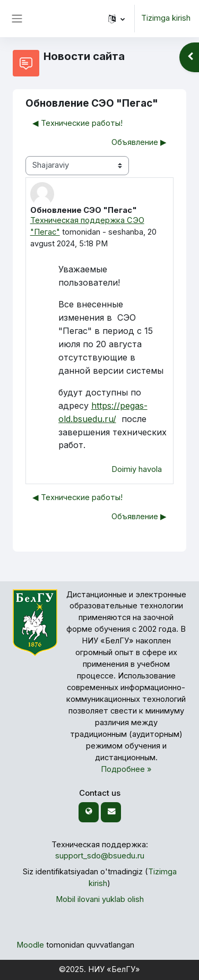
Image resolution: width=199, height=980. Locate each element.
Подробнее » (126, 769)
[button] (116, 19)
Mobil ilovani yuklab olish (100, 899)
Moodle (30, 945)
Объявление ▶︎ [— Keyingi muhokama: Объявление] (139, 142)
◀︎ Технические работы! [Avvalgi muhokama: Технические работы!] (77, 123)
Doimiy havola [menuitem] (137, 469)
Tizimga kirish (166, 18)
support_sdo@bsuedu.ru (100, 856)
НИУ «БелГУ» (114, 969)
